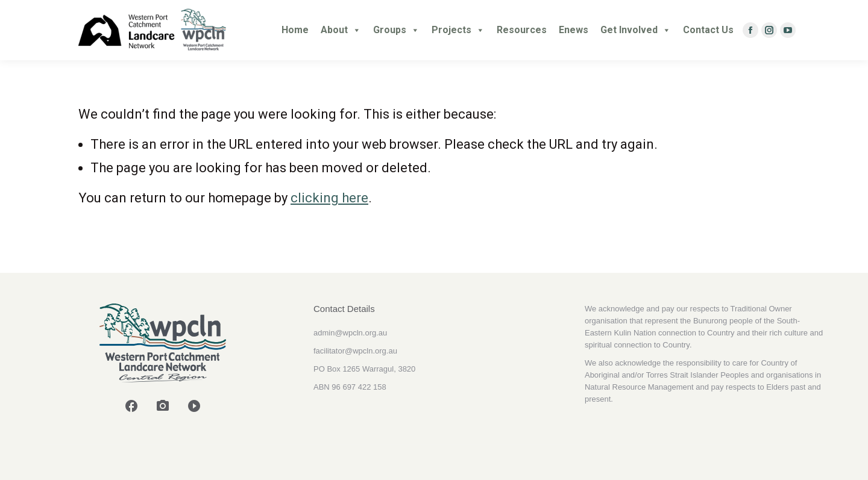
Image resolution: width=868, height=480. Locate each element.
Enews (574, 30)
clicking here (329, 198)
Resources (522, 30)
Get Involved (636, 30)
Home (295, 30)
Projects (458, 30)
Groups (396, 30)
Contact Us (708, 30)
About (341, 30)
